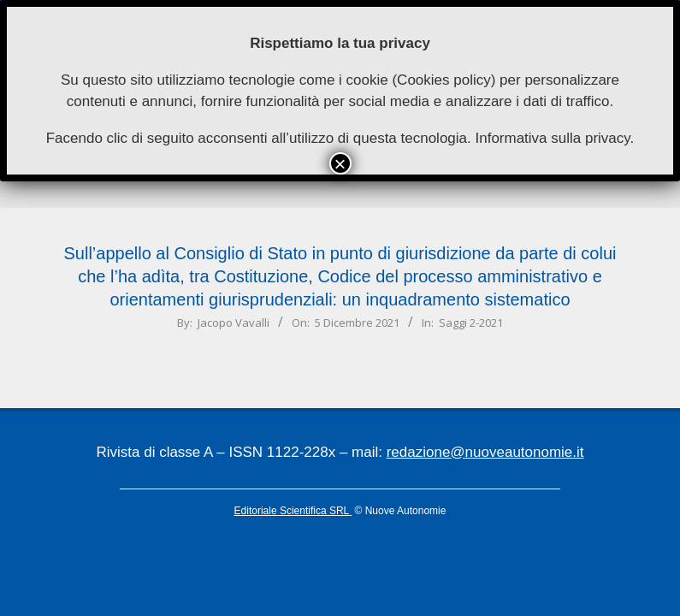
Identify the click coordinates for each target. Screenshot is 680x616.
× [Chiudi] (340, 163)
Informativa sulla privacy (552, 138)
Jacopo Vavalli (234, 323)
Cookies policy (444, 80)
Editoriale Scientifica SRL (293, 511)
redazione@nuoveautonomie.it (485, 452)
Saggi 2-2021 (471, 323)
